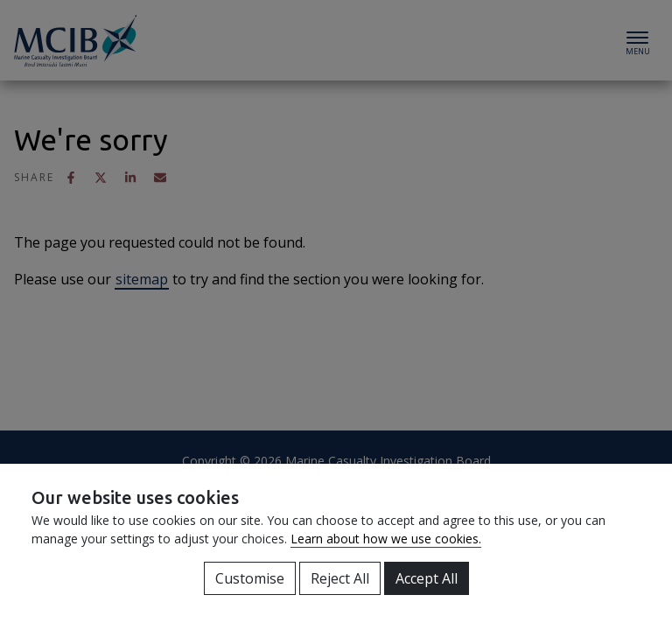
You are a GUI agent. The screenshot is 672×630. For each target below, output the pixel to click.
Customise (250, 578)
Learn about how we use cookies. (386, 539)
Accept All (427, 578)
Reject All (340, 578)
